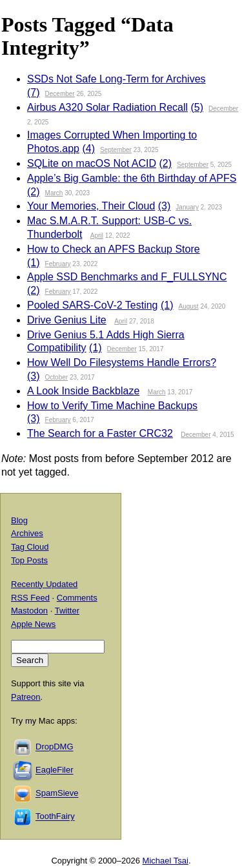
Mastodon (29, 611)
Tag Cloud (30, 547)
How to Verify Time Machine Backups (112, 406)
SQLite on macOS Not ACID (92, 163)
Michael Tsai (166, 861)
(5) (197, 107)
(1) (34, 263)
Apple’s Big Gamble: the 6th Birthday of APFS (132, 178)
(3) (165, 206)
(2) (166, 163)
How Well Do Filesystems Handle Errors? (122, 362)
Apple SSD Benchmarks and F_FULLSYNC (127, 277)
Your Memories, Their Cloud (91, 206)
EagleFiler (55, 770)
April (97, 236)
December (60, 94)
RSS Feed (30, 598)
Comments (77, 598)
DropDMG (55, 747)
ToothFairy (55, 817)
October (57, 377)
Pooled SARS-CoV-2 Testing (92, 305)
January (187, 207)
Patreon (26, 697)
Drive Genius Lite (67, 320)
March (54, 193)
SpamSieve (57, 794)
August (189, 306)
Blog (19, 520)
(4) (88, 149)
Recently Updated (44, 584)
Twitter (67, 611)
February (58, 264)
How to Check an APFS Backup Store (114, 249)
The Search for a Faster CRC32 (100, 433)
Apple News (33, 624)
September (116, 150)
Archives (27, 533)
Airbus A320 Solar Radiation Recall (107, 107)
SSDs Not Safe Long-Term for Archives (116, 79)
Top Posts (29, 560)
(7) (34, 92)
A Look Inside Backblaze (83, 391)
